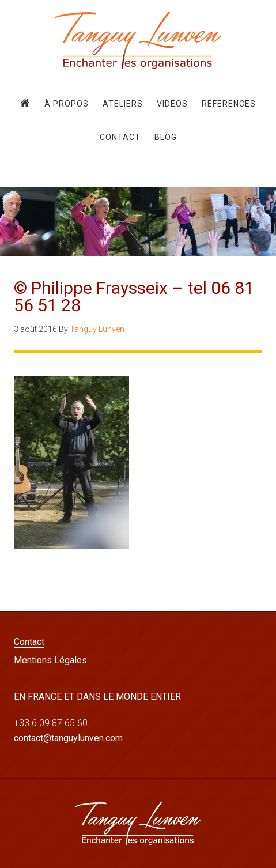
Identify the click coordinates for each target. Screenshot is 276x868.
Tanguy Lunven (138, 40)
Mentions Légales (50, 660)
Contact (29, 642)
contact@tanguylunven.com (68, 738)
